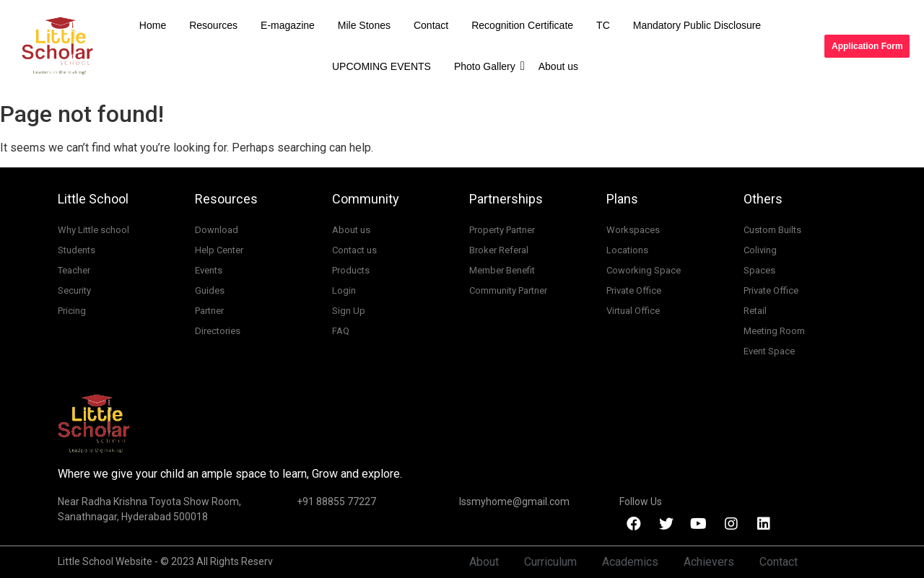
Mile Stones (364, 25)
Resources (213, 25)
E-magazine (288, 25)
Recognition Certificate (522, 25)
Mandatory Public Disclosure (697, 25)
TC (603, 25)
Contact (431, 25)
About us (558, 66)
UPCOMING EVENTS (382, 66)
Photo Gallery (488, 66)
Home (153, 25)
